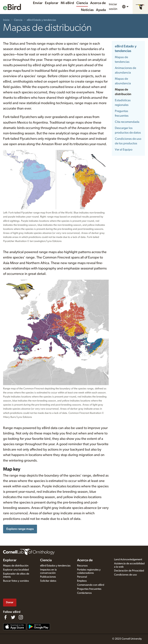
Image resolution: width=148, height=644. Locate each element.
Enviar (38, 3)
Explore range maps (20, 529)
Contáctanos (84, 593)
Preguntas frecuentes (89, 589)
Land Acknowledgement (128, 560)
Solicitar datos (48, 581)
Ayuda (101, 10)
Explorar (52, 3)
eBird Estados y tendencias (55, 566)
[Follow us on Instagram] (21, 617)
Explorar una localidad (16, 570)
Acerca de (98, 3)
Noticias (87, 10)
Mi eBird (67, 3)
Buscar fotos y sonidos (16, 581)
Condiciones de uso (125, 575)
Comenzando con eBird (91, 585)
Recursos (82, 566)
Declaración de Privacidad (129, 571)
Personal (82, 577)
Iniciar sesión (113, 7)
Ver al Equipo (124, 150)
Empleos (82, 581)
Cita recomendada (127, 122)
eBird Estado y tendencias (41, 20)
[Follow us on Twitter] (13, 617)
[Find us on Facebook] (5, 617)
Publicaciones (48, 577)
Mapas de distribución (16, 566)
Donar (10, 602)
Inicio (6, 20)
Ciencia (82, 3)
